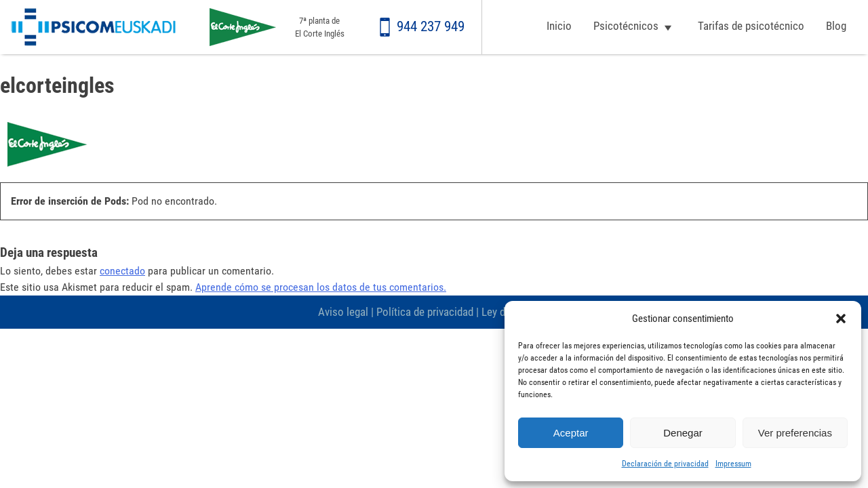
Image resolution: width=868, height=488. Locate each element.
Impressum (733, 464)
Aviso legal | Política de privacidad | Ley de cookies (434, 312)
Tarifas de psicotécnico (751, 26)
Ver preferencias (795, 433)
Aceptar (571, 433)
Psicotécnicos (626, 26)
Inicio (559, 26)
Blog (836, 26)
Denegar (683, 433)
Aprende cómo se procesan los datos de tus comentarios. (321, 287)
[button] (841, 319)
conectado (122, 271)
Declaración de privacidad (665, 464)
